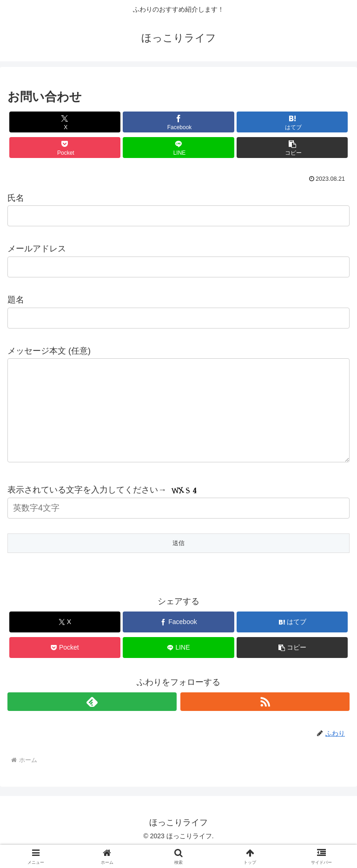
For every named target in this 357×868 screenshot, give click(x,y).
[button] (292, 148)
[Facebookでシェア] (178, 122)
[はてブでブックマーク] (292, 122)
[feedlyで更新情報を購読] (92, 720)
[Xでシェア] (65, 122)
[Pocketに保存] (65, 148)
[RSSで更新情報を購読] (265, 720)
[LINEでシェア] (178, 148)
